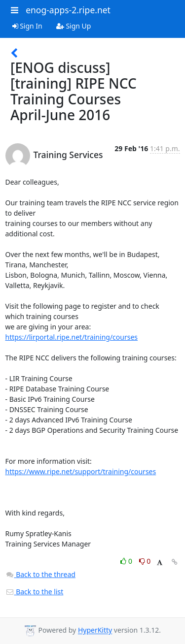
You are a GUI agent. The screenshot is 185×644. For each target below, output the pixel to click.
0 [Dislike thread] (145, 561)
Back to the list (35, 592)
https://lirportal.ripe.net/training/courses (72, 337)
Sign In (27, 26)
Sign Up (74, 26)
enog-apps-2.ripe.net (68, 10)
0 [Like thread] (127, 561)
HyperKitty (95, 630)
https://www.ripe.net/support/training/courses (81, 471)
